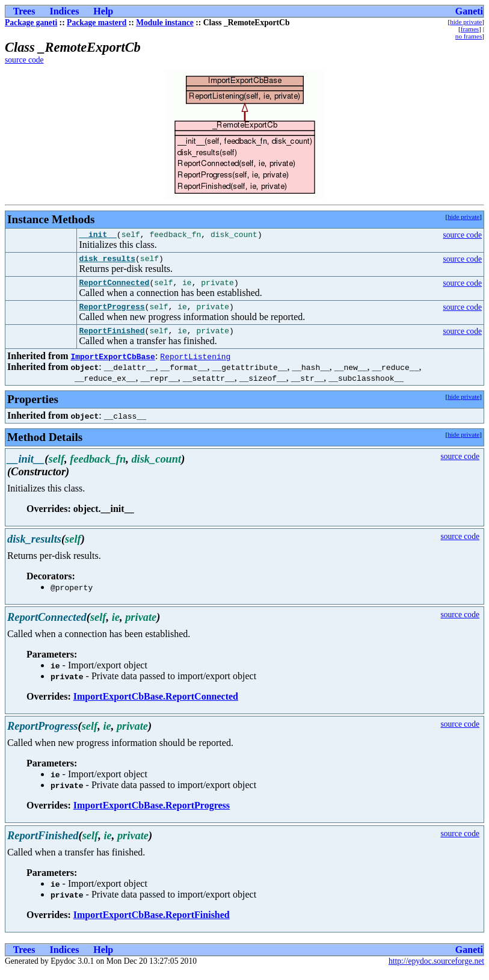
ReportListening (195, 365)
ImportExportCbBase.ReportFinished (152, 924)
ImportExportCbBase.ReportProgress (152, 814)
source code (24, 60)
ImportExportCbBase (112, 365)
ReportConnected (114, 288)
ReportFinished (112, 339)
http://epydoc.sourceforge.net (436, 970)
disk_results (107, 262)
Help (103, 11)
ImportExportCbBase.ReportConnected (156, 705)
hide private (466, 22)
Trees (24, 11)
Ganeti (469, 11)
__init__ (97, 236)
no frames (469, 36)
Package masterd (97, 23)
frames (470, 29)
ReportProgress (112, 313)
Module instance (165, 23)
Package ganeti (31, 23)
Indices (64, 11)
